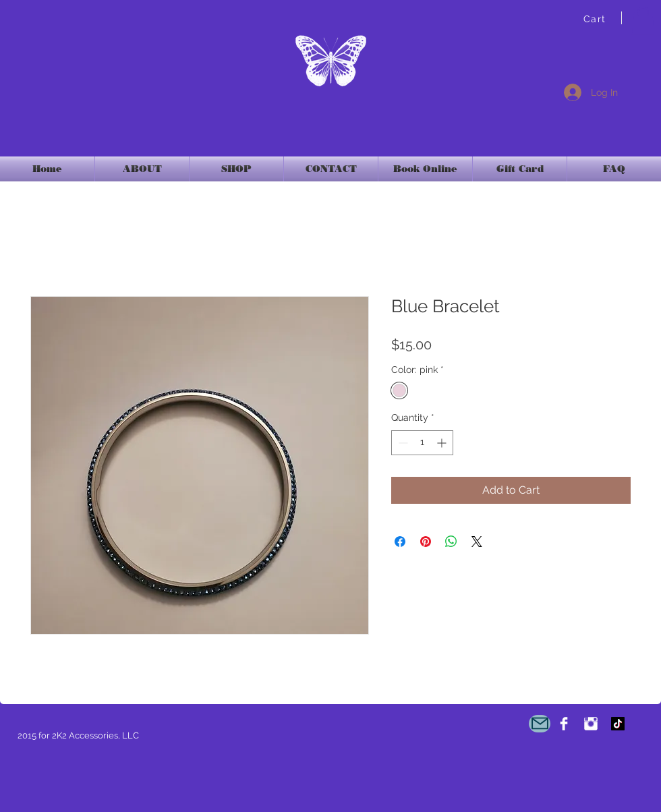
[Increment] (443, 443)
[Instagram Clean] (591, 724)
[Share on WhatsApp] (451, 542)
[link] (643, 21)
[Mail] (540, 724)
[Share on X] (477, 542)
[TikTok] (618, 724)
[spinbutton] (422, 443)
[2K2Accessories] (564, 724)
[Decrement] (402, 443)
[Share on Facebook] (400, 542)
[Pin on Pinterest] (426, 542)
